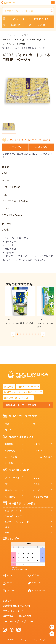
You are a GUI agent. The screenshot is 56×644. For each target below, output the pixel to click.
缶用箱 (36, 444)
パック (8, 430)
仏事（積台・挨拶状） (15, 516)
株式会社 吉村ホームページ (17, 606)
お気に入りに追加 (30, 140)
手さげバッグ (11, 490)
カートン (38, 450)
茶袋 (7, 423)
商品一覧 (9, 386)
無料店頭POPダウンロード (18, 398)
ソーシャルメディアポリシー (18, 621)
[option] (20, 306)
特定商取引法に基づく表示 (17, 616)
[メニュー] (53, 2)
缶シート (9, 484)
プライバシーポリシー (14, 611)
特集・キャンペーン (28, 386)
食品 (7, 533)
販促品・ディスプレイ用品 (17, 522)
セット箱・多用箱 (42, 457)
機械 (7, 527)
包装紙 (36, 484)
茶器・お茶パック (13, 511)
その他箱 (9, 463)
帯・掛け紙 (10, 497)
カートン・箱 (19, 35)
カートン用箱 (36, 39)
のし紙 (36, 490)
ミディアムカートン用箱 (14, 39)
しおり (36, 478)
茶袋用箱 (9, 444)
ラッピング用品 (41, 497)
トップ (5, 35)
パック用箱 (10, 450)
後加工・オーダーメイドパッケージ (23, 392)
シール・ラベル (12, 478)
